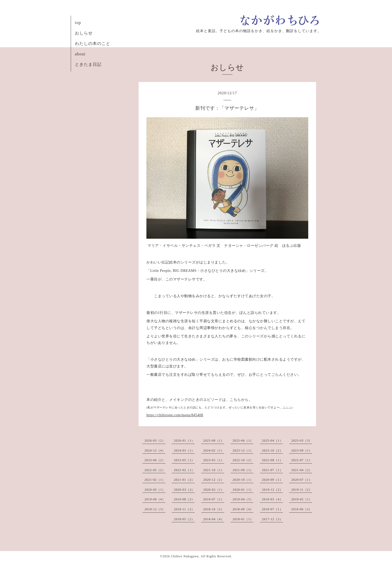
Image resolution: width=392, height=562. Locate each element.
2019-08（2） (184, 499)
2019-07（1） (214, 499)
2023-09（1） (302, 450)
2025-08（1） (214, 441)
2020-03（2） (184, 490)
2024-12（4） (155, 450)
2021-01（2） (184, 480)
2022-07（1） (302, 460)
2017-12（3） (272, 519)
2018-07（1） (272, 509)
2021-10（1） (214, 470)
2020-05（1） (155, 490)
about (80, 54)
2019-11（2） (302, 490)
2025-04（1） (272, 441)
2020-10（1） (243, 480)
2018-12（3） (155, 509)
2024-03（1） (184, 450)
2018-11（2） (184, 509)
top (78, 23)
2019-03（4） (272, 499)
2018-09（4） (243, 509)
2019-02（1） (302, 499)
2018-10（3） (214, 509)
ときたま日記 (88, 64)
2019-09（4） (155, 499)
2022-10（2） (243, 460)
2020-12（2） (214, 480)
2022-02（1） (184, 470)
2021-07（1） (272, 470)
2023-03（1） (214, 460)
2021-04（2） (302, 470)
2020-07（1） (302, 480)
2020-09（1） (272, 480)
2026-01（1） (184, 441)
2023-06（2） (155, 460)
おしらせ (84, 33)
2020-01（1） (243, 490)
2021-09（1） (243, 470)
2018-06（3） (302, 509)
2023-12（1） (243, 450)
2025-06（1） (243, 441)
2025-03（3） (302, 441)
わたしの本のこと (93, 43)
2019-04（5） (243, 499)
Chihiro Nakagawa (185, 556)
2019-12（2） (272, 490)
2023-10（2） (272, 450)
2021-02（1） (155, 480)
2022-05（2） (155, 470)
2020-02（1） (214, 490)
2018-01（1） (243, 519)
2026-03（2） (155, 441)
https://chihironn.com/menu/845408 (175, 415)
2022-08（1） (272, 460)
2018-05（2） (184, 519)
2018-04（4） (214, 519)
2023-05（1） (184, 460)
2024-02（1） (214, 450)
